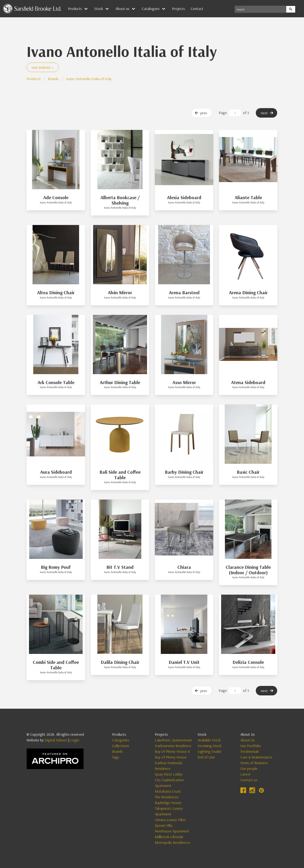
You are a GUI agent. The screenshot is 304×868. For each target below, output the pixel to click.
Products (75, 9)
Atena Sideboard (248, 382)
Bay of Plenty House (171, 757)
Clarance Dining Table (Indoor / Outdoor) (248, 570)
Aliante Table (248, 197)
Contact (197, 9)
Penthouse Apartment (172, 831)
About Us (248, 740)
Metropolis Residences (173, 842)
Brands (53, 79)
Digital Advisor (56, 740)
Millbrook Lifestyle (169, 837)
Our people (249, 768)
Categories (121, 740)
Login (75, 740)
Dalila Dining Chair (120, 662)
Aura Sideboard (56, 472)
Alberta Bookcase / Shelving (120, 200)
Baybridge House (168, 803)
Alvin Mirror (120, 292)
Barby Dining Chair (184, 472)
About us (122, 9)
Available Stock (209, 740)
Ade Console (56, 197)
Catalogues (151, 9)
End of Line (206, 757)
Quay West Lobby (169, 774)
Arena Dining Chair (248, 292)
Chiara (184, 567)
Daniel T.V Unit (184, 662)
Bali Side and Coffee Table (120, 475)
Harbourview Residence (173, 746)
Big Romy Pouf (56, 567)
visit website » (43, 67)
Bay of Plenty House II (172, 751)
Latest (245, 774)
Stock (99, 9)
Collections (121, 746)
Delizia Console (248, 662)
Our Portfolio (251, 746)
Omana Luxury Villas (170, 820)
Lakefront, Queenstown (173, 740)
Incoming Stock (210, 746)
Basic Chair (248, 472)
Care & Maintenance (256, 757)
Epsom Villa (164, 825)
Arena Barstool (184, 292)
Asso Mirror (184, 382)
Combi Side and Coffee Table (56, 665)
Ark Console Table (56, 382)
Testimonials (250, 751)
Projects (178, 9)
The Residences (167, 797)
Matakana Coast (168, 791)
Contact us (249, 780)
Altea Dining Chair (56, 292)
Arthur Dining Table (120, 382)
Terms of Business (254, 763)
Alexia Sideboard (184, 197)
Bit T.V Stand (120, 567)
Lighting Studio (209, 751)
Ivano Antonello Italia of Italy (89, 79)
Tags (116, 757)
